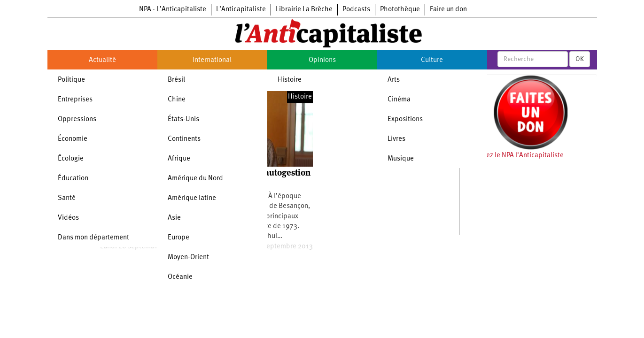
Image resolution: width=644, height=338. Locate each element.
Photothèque (400, 10)
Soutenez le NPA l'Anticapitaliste (514, 156)
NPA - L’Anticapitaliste (173, 10)
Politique (71, 80)
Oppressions (77, 119)
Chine (177, 100)
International (212, 60)
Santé (67, 198)
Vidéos (68, 218)
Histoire (290, 80)
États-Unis (183, 119)
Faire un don (448, 10)
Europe (178, 238)
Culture (432, 60)
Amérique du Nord (195, 179)
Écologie (71, 159)
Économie (73, 139)
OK (580, 59)
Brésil (176, 80)
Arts (394, 80)
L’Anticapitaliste (241, 10)
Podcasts (356, 10)
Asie (174, 218)
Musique (401, 159)
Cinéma (399, 100)
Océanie (180, 277)
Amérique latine (192, 198)
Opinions (322, 60)
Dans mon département (93, 238)
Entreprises (75, 100)
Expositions (405, 119)
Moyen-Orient (188, 257)
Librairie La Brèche (304, 10)
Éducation (73, 179)
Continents (184, 139)
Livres (396, 139)
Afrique (179, 159)
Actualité (102, 60)
